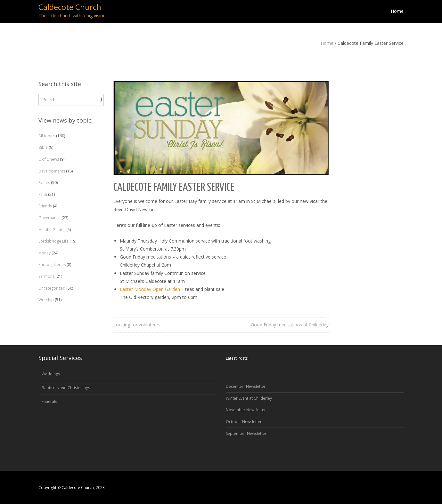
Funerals (49, 401)
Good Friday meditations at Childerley (290, 325)
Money (45, 253)
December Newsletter (246, 386)
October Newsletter (244, 422)
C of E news (49, 159)
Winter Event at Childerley (249, 398)
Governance (49, 218)
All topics (47, 136)
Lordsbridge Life (53, 241)
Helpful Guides (52, 230)
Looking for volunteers (137, 325)
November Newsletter (246, 410)
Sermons (46, 276)
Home (327, 43)
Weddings (51, 374)
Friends (45, 206)
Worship (46, 300)
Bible (43, 147)
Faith (43, 194)
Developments (52, 171)
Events (44, 183)
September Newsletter (246, 433)
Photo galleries (52, 264)
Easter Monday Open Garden (150, 289)
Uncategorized (52, 288)
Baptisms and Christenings (66, 388)
